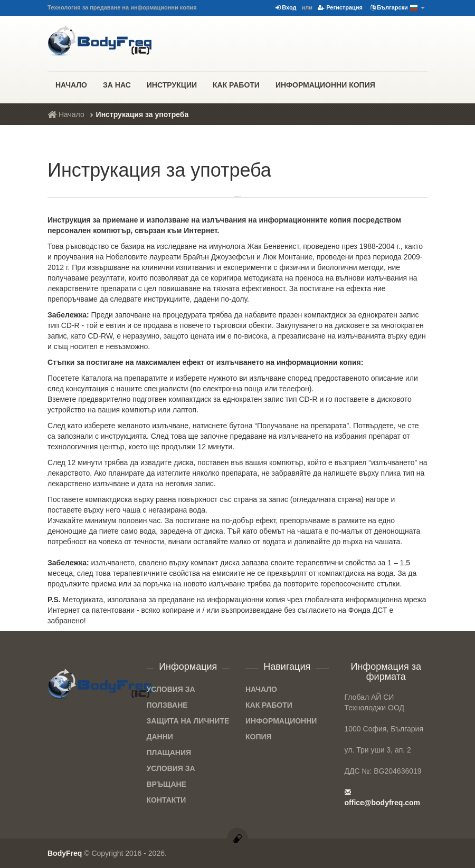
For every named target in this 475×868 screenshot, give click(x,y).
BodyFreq (65, 853)
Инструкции (172, 85)
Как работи (236, 85)
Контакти (167, 800)
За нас (117, 85)
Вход (286, 7)
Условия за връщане (171, 776)
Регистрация (340, 7)
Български (398, 8)
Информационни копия (325, 85)
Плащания (169, 753)
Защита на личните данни (188, 729)
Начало (71, 85)
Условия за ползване (171, 697)
